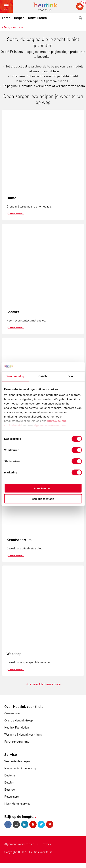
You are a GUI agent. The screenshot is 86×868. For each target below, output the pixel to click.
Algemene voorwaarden (19, 844)
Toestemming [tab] (15, 376)
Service (11, 754)
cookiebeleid (13, 425)
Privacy (46, 844)
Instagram (16, 824)
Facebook (8, 824)
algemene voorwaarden (50, 425)
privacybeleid (56, 421)
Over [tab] (71, 376)
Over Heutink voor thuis (24, 707)
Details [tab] (43, 376)
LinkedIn (25, 824)
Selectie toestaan (43, 499)
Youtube (33, 824)
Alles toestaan (43, 488)
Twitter (41, 824)
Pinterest (50, 824)
